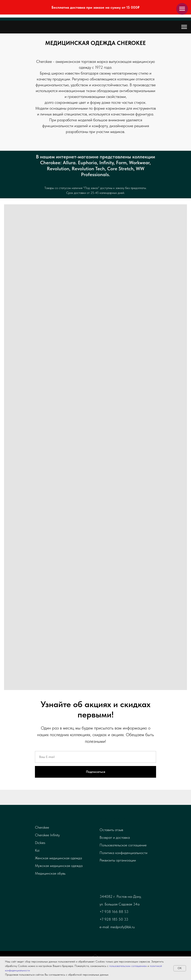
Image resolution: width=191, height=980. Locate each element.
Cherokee (42, 827)
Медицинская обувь (50, 873)
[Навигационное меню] (182, 9)
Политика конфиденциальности (123, 853)
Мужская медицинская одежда (59, 866)
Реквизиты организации (118, 860)
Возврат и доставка (115, 837)
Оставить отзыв (111, 830)
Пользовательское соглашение (123, 845)
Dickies (40, 843)
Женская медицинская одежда (58, 858)
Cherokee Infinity (47, 835)
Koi (37, 850)
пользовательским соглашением (128, 966)
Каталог (44, 819)
